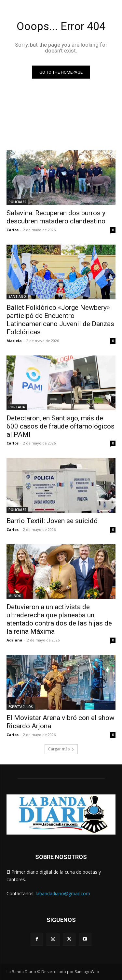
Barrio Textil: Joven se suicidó (52, 521)
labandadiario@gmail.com (63, 893)
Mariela (14, 341)
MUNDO (15, 596)
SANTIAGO (17, 296)
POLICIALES (17, 202)
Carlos (13, 230)
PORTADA (17, 407)
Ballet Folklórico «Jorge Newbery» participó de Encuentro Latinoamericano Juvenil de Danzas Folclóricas (60, 320)
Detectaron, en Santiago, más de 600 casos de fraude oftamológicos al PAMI (61, 426)
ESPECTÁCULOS (21, 707)
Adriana (14, 640)
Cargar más (61, 749)
